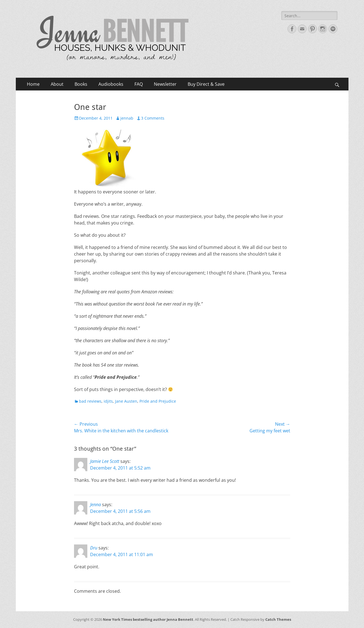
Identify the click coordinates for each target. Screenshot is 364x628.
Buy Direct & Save (206, 84)
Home (33, 84)
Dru (94, 548)
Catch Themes (278, 619)
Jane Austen (126, 401)
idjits (108, 401)
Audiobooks (111, 84)
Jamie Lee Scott (105, 461)
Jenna (96, 505)
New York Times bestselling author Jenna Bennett (148, 619)
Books (81, 84)
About (57, 84)
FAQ (139, 84)
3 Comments (153, 118)
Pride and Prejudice (158, 401)
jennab (127, 118)
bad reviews (90, 401)
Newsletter (165, 84)
